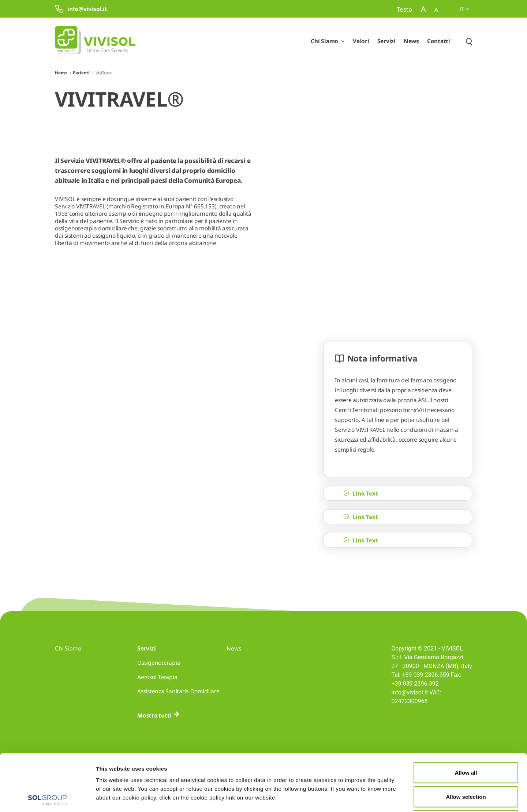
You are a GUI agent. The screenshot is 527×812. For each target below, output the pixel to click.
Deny (466, 764)
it (464, 9)
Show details (380, 798)
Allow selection (466, 740)
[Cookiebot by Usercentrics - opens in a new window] (47, 798)
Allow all (466, 716)
